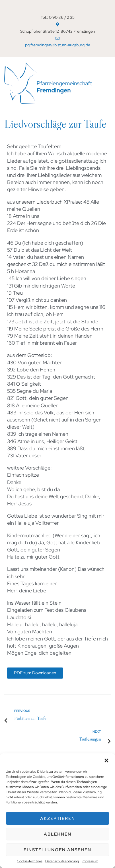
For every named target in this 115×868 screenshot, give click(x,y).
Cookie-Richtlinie (30, 861)
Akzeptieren (58, 819)
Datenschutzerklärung (62, 861)
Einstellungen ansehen (57, 850)
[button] (106, 760)
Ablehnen (58, 834)
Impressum (90, 861)
